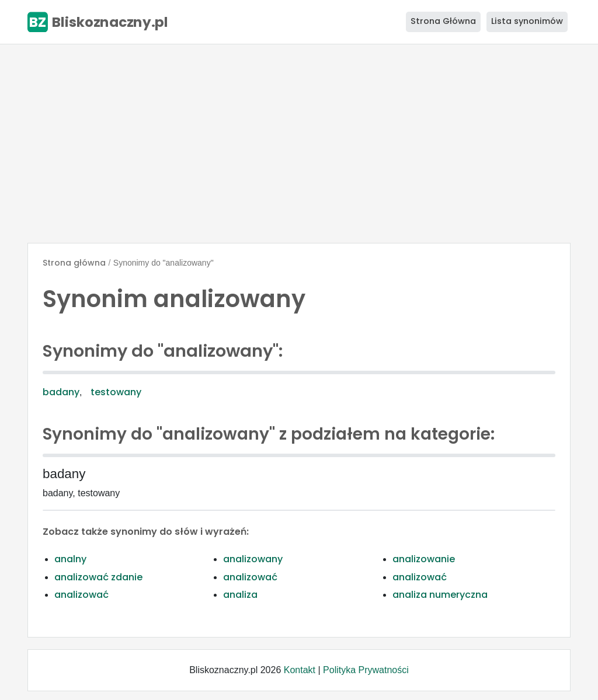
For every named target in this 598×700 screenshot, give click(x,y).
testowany (116, 392)
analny (70, 559)
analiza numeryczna (440, 595)
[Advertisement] (299, 144)
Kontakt (300, 670)
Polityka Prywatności (366, 670)
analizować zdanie (98, 577)
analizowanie (424, 559)
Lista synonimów (527, 21)
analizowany (253, 559)
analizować (250, 577)
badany (61, 392)
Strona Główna (443, 21)
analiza (240, 595)
